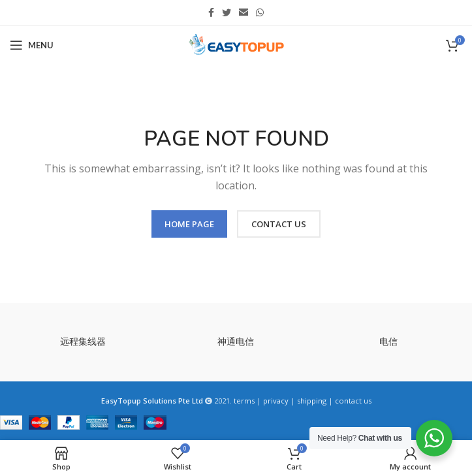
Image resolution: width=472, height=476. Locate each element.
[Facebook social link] (211, 12)
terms (244, 401)
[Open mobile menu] (32, 45)
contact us (353, 401)
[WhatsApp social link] (260, 12)
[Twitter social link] (227, 12)
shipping (312, 401)
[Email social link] (244, 12)
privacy (276, 401)
